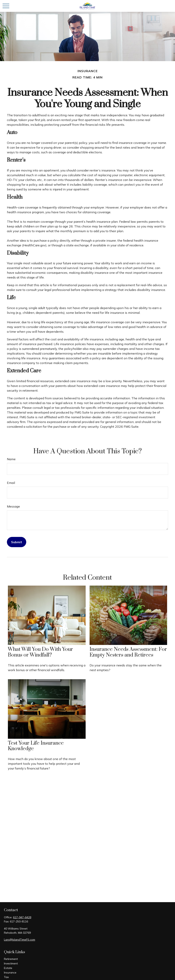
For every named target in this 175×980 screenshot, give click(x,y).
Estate (8, 968)
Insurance (10, 973)
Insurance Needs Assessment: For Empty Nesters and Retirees (128, 652)
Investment (11, 963)
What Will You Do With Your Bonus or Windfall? (40, 652)
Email (11, 483)
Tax (6, 977)
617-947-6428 (22, 917)
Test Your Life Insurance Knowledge (36, 746)
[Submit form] (17, 542)
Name (11, 459)
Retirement (11, 959)
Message (13, 506)
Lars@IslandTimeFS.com (20, 940)
